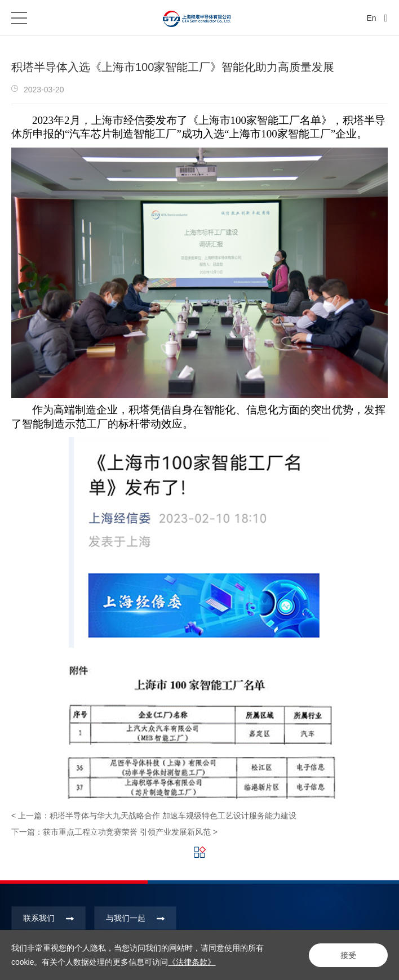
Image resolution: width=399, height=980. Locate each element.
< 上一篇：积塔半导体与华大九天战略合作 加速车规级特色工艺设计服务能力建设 (154, 816)
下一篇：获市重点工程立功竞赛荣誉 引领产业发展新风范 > (114, 832)
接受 (348, 955)
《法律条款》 (192, 962)
